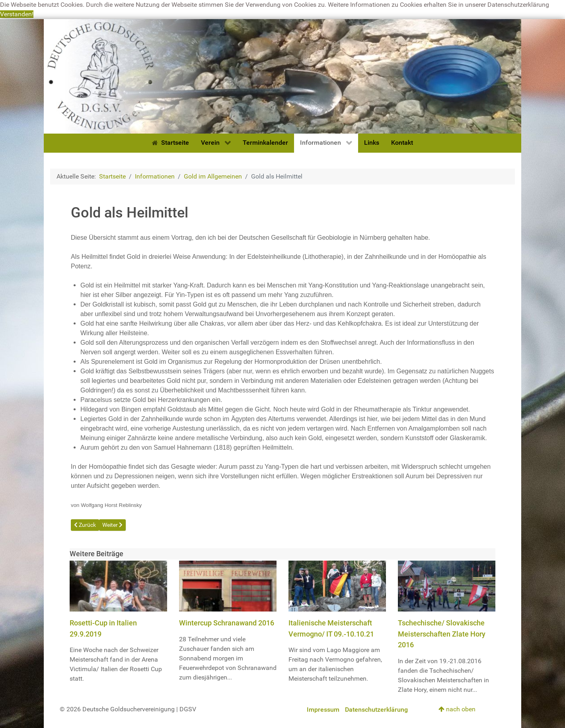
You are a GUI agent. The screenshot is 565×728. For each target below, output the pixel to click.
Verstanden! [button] (17, 14)
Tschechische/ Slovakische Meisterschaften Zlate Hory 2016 (442, 634)
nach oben (457, 709)
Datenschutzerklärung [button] (518, 5)
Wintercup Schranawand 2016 (227, 623)
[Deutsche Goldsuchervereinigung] (282, 76)
